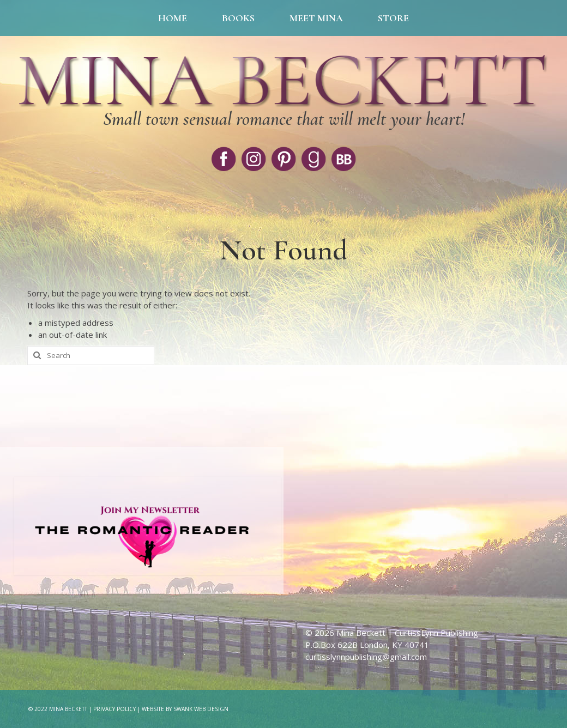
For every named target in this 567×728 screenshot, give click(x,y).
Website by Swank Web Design (185, 709)
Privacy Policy (114, 709)
